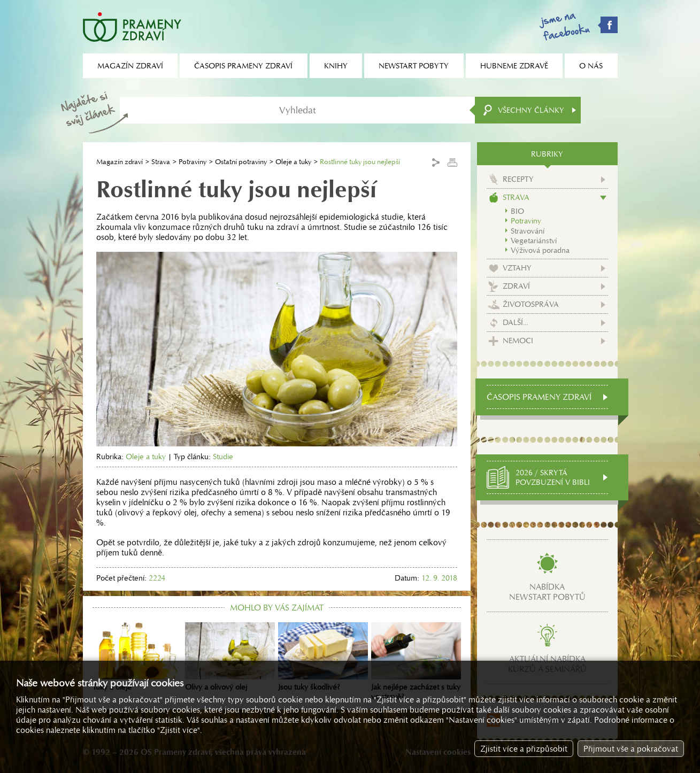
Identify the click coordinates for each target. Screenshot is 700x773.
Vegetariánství (534, 241)
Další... (515, 322)
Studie (223, 457)
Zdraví (516, 286)
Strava (161, 162)
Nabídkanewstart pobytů (547, 592)
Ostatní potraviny (241, 162)
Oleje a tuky (293, 162)
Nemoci (518, 341)
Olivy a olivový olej (230, 657)
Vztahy (517, 268)
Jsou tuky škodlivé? (323, 657)
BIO (517, 211)
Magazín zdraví (120, 162)
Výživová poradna (540, 250)
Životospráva (531, 304)
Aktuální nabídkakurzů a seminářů (547, 664)
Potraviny (193, 162)
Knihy (336, 66)
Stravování (528, 231)
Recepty (518, 179)
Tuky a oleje (137, 657)
